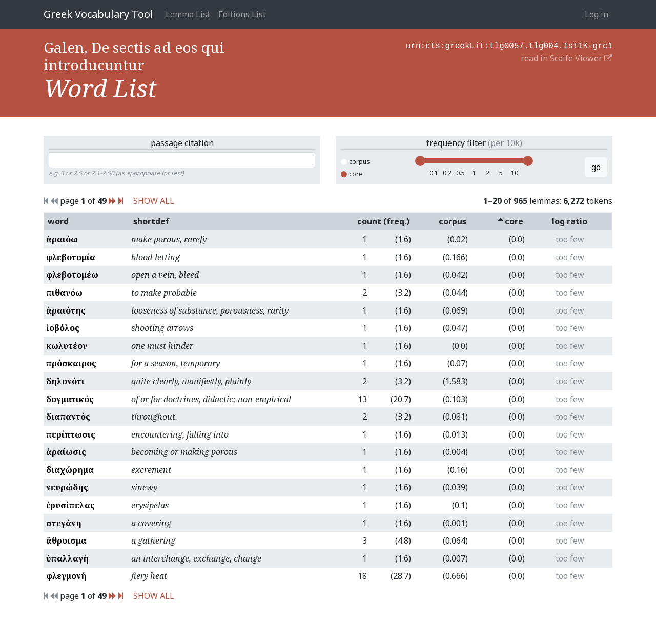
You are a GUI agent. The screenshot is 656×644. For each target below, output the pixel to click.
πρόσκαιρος (71, 363)
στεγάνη (64, 523)
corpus (355, 162)
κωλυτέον (67, 346)
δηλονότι (65, 381)
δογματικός (70, 399)
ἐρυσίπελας (70, 505)
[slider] (420, 161)
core (352, 174)
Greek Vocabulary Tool (98, 14)
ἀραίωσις (66, 452)
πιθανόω (64, 293)
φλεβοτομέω (72, 275)
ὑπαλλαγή (67, 558)
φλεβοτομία (71, 257)
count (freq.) (383, 221)
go (596, 167)
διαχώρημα (70, 470)
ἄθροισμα (66, 541)
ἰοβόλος (63, 328)
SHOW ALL (154, 201)
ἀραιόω (62, 239)
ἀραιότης (66, 310)
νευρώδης (67, 487)
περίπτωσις (71, 434)
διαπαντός (68, 417)
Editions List (242, 14)
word (58, 221)
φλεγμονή (66, 576)
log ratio (570, 221)
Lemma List (188, 14)
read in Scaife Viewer (567, 57)
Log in (597, 14)
